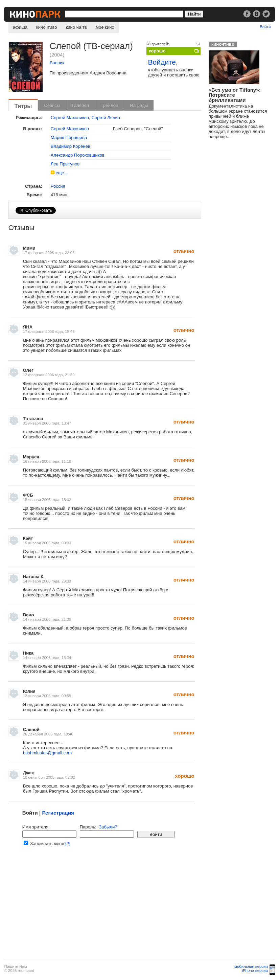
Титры (23, 106)
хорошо (157, 51)
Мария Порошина (69, 138)
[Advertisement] (104, 907)
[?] (68, 844)
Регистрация (58, 813)
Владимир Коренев (71, 146)
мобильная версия (251, 966)
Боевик (57, 63)
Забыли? (108, 827)
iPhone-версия (255, 971)
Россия (58, 186)
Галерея (80, 105)
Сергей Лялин (106, 118)
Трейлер (109, 105)
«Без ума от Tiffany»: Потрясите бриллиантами (235, 95)
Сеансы (52, 105)
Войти (265, 27)
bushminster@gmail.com (47, 753)
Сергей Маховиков (70, 118)
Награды (139, 105)
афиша (20, 27)
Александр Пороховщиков (78, 155)
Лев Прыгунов (65, 164)
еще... (62, 173)
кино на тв (76, 27)
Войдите (162, 62)
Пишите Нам (15, 966)
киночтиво (47, 27)
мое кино (105, 27)
